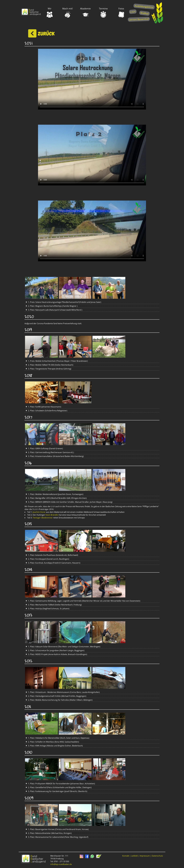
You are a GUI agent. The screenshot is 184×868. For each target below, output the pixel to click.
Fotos (121, 12)
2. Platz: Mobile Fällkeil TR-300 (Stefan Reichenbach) (49, 365)
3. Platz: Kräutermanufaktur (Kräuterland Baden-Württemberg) (55, 456)
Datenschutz (157, 856)
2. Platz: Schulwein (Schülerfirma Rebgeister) (46, 411)
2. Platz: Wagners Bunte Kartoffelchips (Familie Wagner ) (52, 306)
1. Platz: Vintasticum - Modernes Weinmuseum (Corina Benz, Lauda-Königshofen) (63, 692)
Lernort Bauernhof (139, 19)
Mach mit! (68, 12)
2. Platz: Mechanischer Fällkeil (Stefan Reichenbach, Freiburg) (54, 605)
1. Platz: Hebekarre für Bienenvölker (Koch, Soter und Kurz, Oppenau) (57, 738)
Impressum (145, 856)
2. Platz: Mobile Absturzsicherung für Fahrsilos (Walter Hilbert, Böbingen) (59, 700)
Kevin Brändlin (52, 515)
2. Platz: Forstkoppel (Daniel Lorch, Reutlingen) (47, 559)
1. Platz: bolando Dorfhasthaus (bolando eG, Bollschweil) (52, 555)
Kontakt (126, 856)
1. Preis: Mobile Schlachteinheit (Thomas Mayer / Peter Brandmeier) (57, 361)
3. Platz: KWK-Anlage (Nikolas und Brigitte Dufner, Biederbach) (54, 746)
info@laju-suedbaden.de (61, 864)
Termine (103, 12)
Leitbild (134, 856)
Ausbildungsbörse (144, 7)
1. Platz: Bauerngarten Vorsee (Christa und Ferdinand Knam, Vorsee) (57, 829)
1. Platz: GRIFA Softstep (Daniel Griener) (44, 448)
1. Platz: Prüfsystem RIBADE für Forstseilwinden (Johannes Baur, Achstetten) (60, 784)
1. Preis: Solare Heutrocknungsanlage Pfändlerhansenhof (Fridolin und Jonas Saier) (63, 302)
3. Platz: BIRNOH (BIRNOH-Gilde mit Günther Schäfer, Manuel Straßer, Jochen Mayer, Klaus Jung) (69, 502)
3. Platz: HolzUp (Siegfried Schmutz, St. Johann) (48, 609)
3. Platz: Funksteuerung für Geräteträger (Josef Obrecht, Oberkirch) (56, 791)
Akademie (85, 12)
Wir (50, 12)
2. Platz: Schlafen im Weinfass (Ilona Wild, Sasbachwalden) (52, 742)
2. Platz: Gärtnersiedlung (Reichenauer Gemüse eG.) (50, 452)
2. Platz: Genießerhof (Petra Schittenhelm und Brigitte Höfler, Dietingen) (59, 787)
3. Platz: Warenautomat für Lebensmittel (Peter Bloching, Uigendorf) (57, 837)
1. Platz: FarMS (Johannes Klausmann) (43, 407)
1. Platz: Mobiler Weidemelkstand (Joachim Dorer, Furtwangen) (55, 494)
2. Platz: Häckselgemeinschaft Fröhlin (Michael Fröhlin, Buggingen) (56, 696)
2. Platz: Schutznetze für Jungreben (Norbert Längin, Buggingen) (55, 650)
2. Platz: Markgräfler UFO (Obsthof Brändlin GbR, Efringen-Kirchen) (56, 498)
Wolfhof (144, 13)
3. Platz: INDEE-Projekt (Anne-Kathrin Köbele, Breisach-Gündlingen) (56, 654)
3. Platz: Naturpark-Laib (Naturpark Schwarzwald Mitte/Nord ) (54, 310)
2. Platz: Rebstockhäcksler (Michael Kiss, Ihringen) (49, 833)
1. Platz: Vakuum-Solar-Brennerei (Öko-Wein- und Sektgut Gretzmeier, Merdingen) (63, 647)
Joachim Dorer (39, 512)
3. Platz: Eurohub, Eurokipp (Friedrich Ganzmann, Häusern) (53, 563)
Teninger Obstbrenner (43, 518)
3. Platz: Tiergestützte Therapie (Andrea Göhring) (48, 369)
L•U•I (133, 12)
